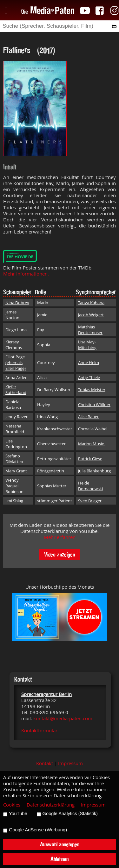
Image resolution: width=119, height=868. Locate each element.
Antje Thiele (89, 377)
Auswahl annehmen (60, 844)
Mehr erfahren (60, 537)
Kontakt (45, 763)
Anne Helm (89, 362)
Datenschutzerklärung (51, 805)
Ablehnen (60, 859)
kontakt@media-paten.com (63, 718)
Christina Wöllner (94, 405)
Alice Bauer (88, 417)
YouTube (18, 814)
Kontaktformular (39, 731)
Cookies (12, 805)
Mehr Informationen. (26, 274)
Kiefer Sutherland (16, 390)
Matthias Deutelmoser (90, 330)
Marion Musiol (92, 444)
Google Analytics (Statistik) (70, 814)
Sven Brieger (90, 501)
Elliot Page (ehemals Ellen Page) (16, 362)
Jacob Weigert (91, 315)
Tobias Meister (92, 390)
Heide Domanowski (90, 486)
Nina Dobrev (17, 303)
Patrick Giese (90, 459)
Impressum (70, 763)
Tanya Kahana (91, 303)
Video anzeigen (60, 554)
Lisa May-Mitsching (87, 345)
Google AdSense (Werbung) (38, 830)
